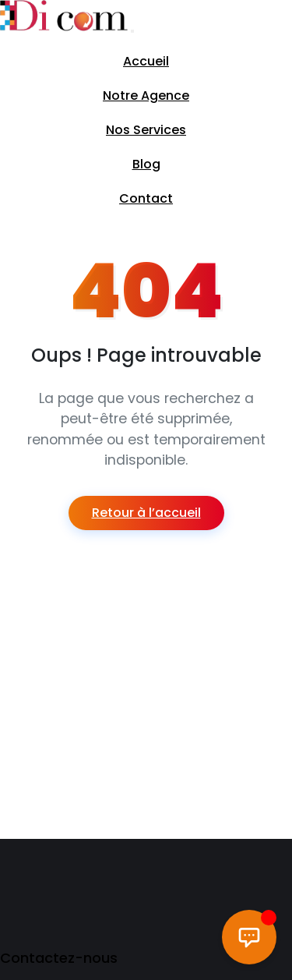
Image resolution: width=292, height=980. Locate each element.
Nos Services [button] (146, 130)
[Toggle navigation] (132, 31)
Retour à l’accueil (146, 513)
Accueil (146, 61)
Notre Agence (146, 96)
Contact (146, 198)
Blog (146, 164)
